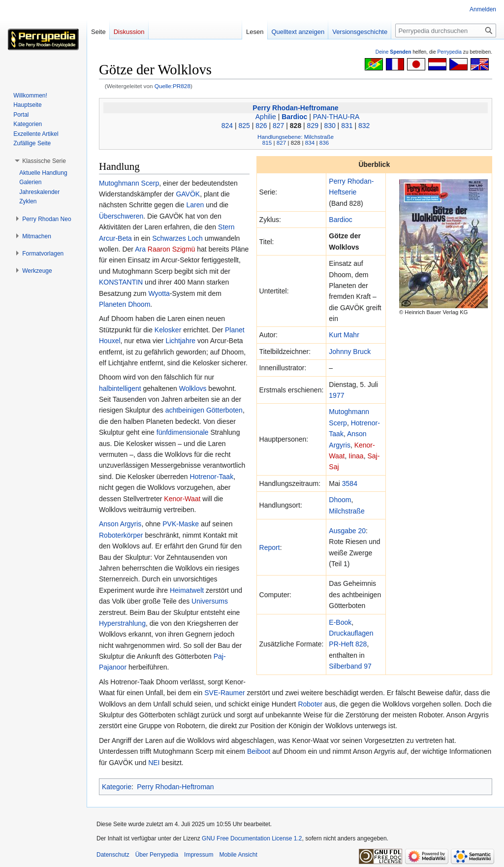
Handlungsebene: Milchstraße (296, 137)
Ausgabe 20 (347, 531)
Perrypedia (449, 52)
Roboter (310, 704)
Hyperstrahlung (122, 623)
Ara (140, 249)
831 (347, 126)
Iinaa (356, 456)
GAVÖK (188, 194)
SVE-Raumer (224, 693)
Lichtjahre (180, 341)
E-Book (340, 622)
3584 (350, 483)
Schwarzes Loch (177, 238)
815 (267, 143)
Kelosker (168, 330)
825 (244, 126)
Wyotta (159, 293)
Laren (195, 205)
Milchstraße (346, 511)
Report (270, 547)
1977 (336, 395)
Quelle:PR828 (173, 86)
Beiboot (259, 751)
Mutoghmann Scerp (129, 183)
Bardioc (294, 117)
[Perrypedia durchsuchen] (446, 31)
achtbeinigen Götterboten (204, 410)
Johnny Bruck (350, 352)
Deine (394, 52)
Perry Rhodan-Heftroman (175, 787)
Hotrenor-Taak (211, 477)
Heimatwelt (187, 590)
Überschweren (121, 216)
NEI (154, 763)
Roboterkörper (121, 535)
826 (261, 126)
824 (227, 126)
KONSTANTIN (121, 282)
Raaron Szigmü (172, 249)
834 (310, 143)
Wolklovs (193, 388)
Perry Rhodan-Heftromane (295, 108)
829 (313, 126)
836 (324, 143)
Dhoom (340, 500)
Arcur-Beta (115, 238)
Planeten (112, 304)
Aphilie (266, 117)
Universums (210, 601)
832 (364, 126)
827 (278, 126)
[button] (44, 161)
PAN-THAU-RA (336, 117)
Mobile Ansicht (238, 855)
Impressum (199, 855)
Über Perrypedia (157, 855)
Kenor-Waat (182, 499)
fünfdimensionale (183, 432)
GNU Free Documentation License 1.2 (252, 838)
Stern (226, 227)
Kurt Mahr (344, 335)
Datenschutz (113, 855)
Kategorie (117, 787)
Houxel (110, 341)
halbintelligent (120, 388)
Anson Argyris (120, 524)
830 (330, 126)
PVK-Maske (181, 524)
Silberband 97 (350, 666)
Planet (235, 330)
